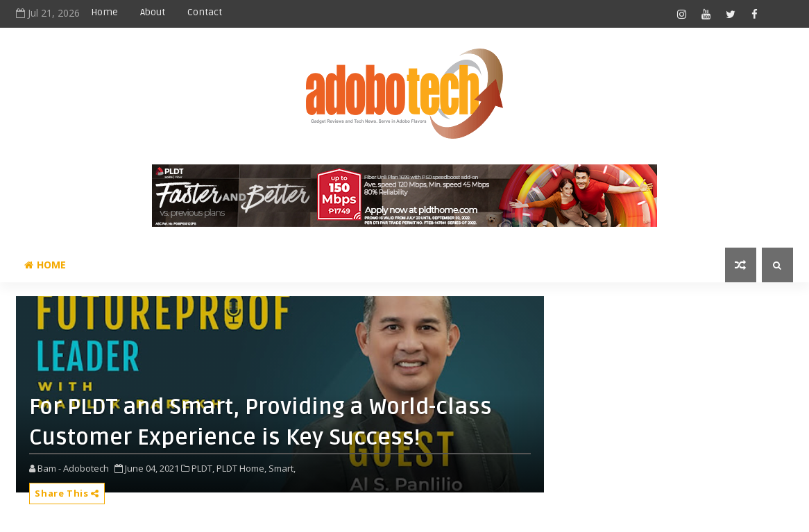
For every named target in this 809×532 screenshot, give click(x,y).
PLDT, (203, 468)
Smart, (282, 468)
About (153, 12)
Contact (205, 12)
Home (104, 12)
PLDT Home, (241, 468)
